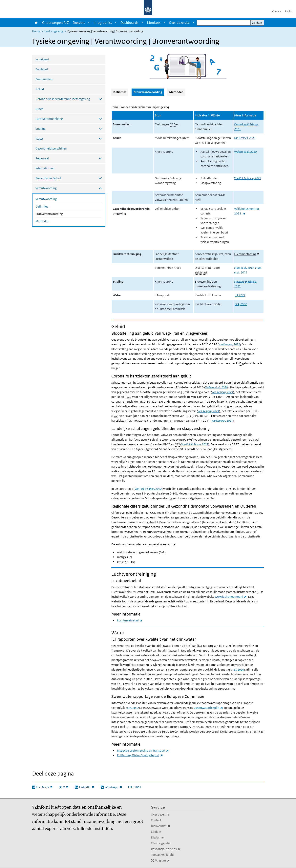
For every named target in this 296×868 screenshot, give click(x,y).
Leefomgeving (54, 31)
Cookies (156, 832)
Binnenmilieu (44, 79)
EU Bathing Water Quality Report (140, 755)
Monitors (154, 23)
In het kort (42, 59)
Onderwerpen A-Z (55, 23)
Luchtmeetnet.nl (247, 254)
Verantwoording (46, 199)
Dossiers (79, 23)
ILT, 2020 (239, 669)
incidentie (247, 397)
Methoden (42, 221)
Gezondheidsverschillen (51, 148)
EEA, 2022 (241, 304)
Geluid (40, 89)
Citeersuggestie (161, 843)
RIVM (186, 138)
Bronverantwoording (60, 213)
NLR (211, 354)
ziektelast (201, 272)
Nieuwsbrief (169, 826)
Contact (277, 11)
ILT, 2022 (240, 295)
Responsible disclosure (166, 849)
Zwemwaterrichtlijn (208, 708)
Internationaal (45, 168)
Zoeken (257, 23)
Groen (40, 109)
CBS (177, 444)
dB (240, 363)
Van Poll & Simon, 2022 (248, 178)
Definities (42, 206)
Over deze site (179, 23)
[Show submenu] (89, 23)
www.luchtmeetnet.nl (231, 597)
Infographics (103, 23)
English (289, 11)
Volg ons (171, 860)
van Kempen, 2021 (245, 138)
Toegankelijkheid (162, 855)
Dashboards (129, 23)
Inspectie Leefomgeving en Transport (143, 750)
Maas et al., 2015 (244, 268)
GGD (173, 124)
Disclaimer (158, 837)
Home (36, 23)
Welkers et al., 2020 (245, 152)
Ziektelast (42, 69)
